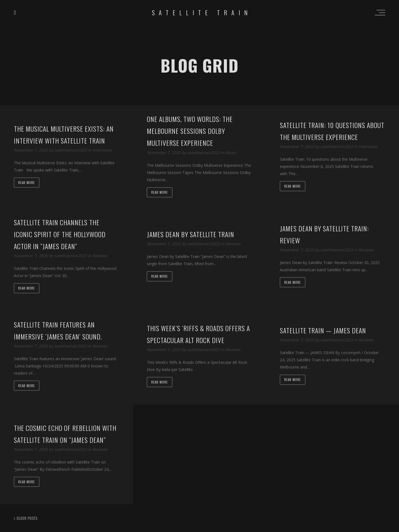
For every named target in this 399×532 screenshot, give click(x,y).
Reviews (100, 256)
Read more (27, 183)
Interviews (102, 150)
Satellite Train (202, 12)
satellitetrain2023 (71, 150)
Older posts (26, 518)
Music (231, 153)
